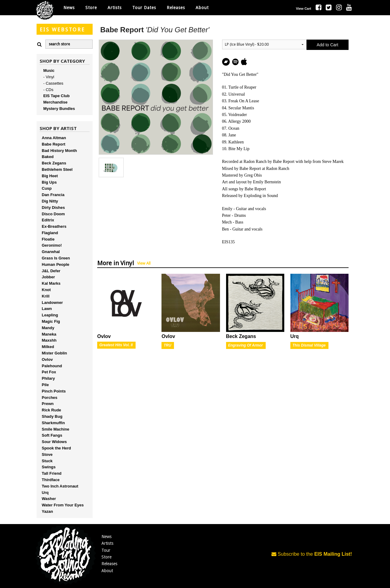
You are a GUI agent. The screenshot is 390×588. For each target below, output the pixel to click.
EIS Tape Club (56, 96)
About (202, 8)
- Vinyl (49, 77)
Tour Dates (144, 8)
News (69, 8)
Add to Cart (327, 45)
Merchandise (55, 102)
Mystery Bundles (59, 109)
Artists (107, 543)
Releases (176, 8)
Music (49, 70)
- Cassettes (53, 83)
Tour (106, 550)
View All (144, 263)
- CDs (48, 90)
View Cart (303, 9)
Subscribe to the (312, 554)
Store (106, 557)
